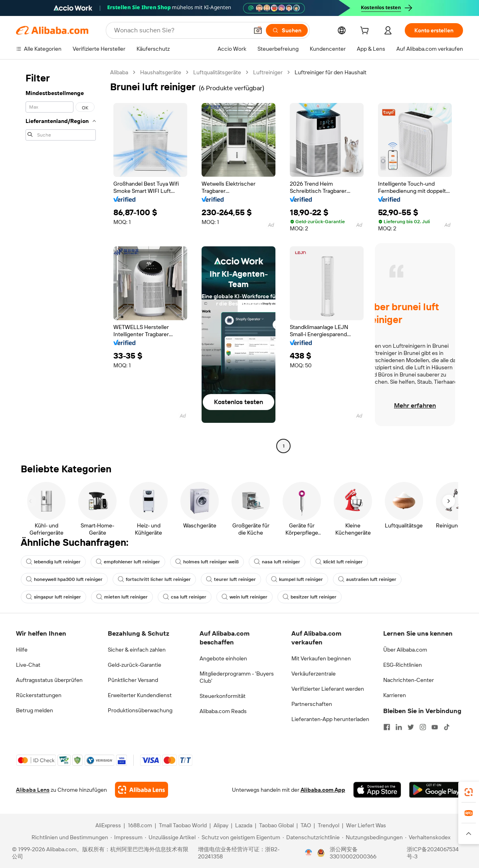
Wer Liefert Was (366, 825)
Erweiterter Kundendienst (140, 695)
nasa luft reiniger (277, 562)
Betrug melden (35, 710)
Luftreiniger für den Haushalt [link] (331, 72)
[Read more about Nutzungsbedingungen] (372, 837)
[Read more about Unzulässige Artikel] (170, 837)
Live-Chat (28, 665)
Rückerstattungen (39, 695)
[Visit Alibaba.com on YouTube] (435, 727)
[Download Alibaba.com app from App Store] (377, 790)
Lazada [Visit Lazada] (244, 825)
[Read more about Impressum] (127, 837)
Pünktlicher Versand (133, 680)
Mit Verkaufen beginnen (321, 658)
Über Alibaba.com (405, 650)
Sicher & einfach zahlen (137, 650)
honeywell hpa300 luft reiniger (64, 579)
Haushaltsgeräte (161, 72)
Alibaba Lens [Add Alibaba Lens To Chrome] (33, 790)
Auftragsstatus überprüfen (49, 680)
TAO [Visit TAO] (306, 825)
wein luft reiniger (244, 597)
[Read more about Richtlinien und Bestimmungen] (69, 837)
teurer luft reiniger (231, 579)
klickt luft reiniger (339, 562)
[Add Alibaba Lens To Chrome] (142, 790)
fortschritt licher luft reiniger (154, 579)
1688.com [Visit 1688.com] (140, 825)
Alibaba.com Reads (223, 711)
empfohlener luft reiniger (128, 562)
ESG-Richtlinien (403, 665)
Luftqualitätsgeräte (217, 72)
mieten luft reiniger (122, 597)
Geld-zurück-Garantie (135, 665)
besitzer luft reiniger (310, 597)
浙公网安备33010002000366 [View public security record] (353, 853)
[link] (469, 792)
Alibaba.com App (323, 790)
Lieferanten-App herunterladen (330, 719)
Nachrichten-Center (409, 680)
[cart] (366, 32)
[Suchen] (287, 30)
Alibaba (119, 72)
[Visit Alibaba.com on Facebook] (387, 727)
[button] (258, 30)
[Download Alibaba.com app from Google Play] (436, 790)
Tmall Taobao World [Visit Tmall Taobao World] (183, 825)
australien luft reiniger (367, 579)
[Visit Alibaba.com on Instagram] (423, 727)
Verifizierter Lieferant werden (328, 689)
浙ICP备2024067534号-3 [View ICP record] (433, 853)
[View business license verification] (309, 853)
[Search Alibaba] (180, 30)
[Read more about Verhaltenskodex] (428, 837)
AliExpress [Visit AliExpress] (108, 825)
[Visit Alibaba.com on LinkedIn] (399, 727)
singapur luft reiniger (53, 597)
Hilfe (22, 650)
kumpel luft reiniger (297, 579)
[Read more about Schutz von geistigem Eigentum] (239, 837)
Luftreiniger (268, 72)
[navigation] (61, 260)
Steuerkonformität (223, 696)
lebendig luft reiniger (53, 562)
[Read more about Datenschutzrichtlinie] (311, 837)
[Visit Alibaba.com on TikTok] (447, 727)
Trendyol (329, 825)
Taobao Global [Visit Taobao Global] (276, 825)
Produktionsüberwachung (140, 710)
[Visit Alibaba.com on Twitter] (411, 727)
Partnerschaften (312, 704)
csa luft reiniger (185, 597)
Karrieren (395, 695)
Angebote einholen (223, 658)
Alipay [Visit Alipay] (221, 825)
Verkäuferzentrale (314, 674)
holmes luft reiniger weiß (207, 562)
